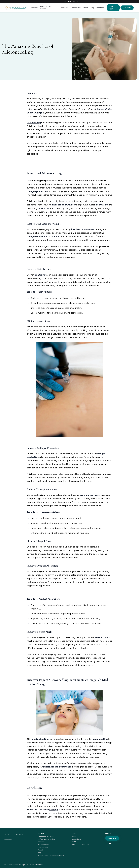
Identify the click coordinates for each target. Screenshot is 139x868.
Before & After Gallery (46, 8)
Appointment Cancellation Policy (51, 855)
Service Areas (43, 845)
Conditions (64, 8)
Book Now (111, 8)
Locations (100, 8)
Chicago (54, 810)
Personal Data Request (81, 845)
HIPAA (74, 842)
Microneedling (34, 123)
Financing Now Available (69, 1)
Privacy (75, 837)
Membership (76, 8)
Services (34, 8)
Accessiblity (76, 839)
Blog (92, 8)
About (86, 8)
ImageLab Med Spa (18, 865)
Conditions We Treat (46, 837)
